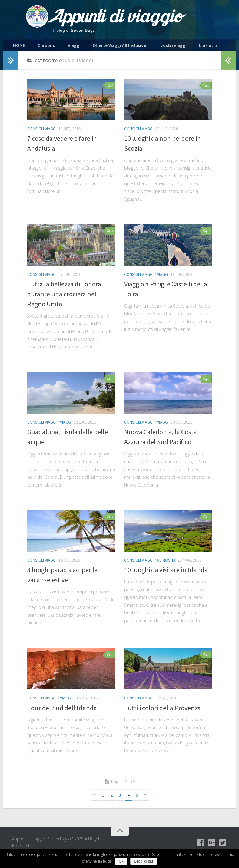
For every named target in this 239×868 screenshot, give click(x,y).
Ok (121, 861)
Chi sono (40, 47)
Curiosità (166, 563)
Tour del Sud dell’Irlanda (62, 711)
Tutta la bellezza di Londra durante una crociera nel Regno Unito (64, 297)
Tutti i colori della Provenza (163, 711)
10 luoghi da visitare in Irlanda (166, 573)
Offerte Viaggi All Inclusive (102, 47)
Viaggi (63, 47)
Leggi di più (143, 861)
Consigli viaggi (42, 131)
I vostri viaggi (148, 47)
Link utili (176, 47)
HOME (18, 47)
